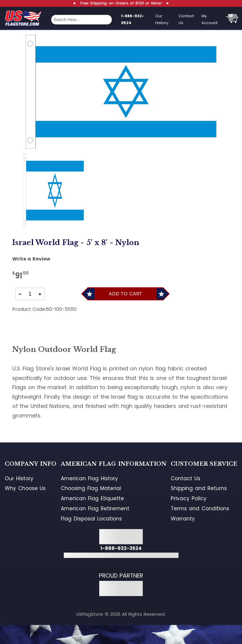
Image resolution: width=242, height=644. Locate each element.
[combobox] (82, 20)
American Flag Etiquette (92, 498)
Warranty (183, 519)
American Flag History (89, 478)
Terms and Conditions (200, 509)
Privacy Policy (189, 498)
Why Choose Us (25, 488)
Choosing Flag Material (91, 488)
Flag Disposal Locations (91, 519)
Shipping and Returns (199, 488)
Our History (162, 19)
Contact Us (186, 19)
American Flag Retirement (95, 509)
